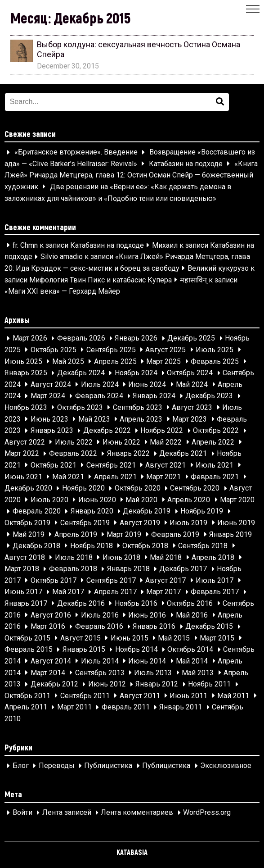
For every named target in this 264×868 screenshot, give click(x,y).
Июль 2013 (153, 673)
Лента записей (67, 813)
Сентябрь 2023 (138, 407)
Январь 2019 (230, 534)
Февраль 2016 (99, 627)
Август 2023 (192, 407)
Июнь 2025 (23, 361)
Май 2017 (68, 592)
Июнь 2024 (147, 384)
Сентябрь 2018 (203, 546)
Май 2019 (29, 534)
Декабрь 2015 (209, 627)
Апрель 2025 (115, 361)
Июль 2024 (100, 384)
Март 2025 (163, 361)
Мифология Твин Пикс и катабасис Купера (101, 280)
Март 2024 (48, 396)
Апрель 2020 (189, 500)
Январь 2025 (26, 373)
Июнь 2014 (147, 661)
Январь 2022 (128, 454)
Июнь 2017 (23, 592)
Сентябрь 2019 (85, 523)
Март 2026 (30, 339)
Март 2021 (163, 477)
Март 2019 (124, 534)
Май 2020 (141, 500)
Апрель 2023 (141, 419)
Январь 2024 (154, 396)
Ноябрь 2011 (209, 684)
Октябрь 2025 (54, 350)
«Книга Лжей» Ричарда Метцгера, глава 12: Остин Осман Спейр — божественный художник (131, 175)
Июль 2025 (215, 350)
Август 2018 (25, 557)
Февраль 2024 (99, 396)
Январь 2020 (92, 511)
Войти (22, 813)
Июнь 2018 (121, 557)
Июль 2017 (215, 580)
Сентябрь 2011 (85, 696)
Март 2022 (22, 454)
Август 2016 (51, 615)
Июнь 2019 (236, 523)
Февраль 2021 (215, 477)
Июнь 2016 (147, 615)
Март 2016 (48, 627)
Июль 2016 (100, 615)
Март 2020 (237, 500)
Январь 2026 (136, 339)
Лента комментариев (137, 813)
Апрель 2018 (213, 557)
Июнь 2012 (107, 684)
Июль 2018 (74, 557)
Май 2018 (166, 557)
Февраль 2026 (81, 339)
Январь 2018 (128, 569)
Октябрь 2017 (54, 580)
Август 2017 (166, 580)
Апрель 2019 (76, 534)
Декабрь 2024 (81, 373)
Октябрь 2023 (80, 407)
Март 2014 (48, 673)
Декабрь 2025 (191, 339)
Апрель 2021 (115, 477)
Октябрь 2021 (54, 465)
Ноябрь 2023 (26, 407)
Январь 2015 (84, 650)
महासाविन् (193, 280)
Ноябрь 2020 (83, 489)
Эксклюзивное (226, 766)
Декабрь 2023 (209, 396)
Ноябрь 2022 (162, 431)
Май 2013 (198, 673)
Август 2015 (81, 638)
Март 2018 (22, 569)
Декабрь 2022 (107, 431)
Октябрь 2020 (138, 489)
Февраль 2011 (126, 707)
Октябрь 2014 (190, 650)
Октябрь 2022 (216, 431)
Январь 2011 (181, 707)
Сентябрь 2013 (100, 673)
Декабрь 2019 (147, 511)
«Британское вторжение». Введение (76, 152)
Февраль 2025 (215, 361)
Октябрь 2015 (27, 638)
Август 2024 (51, 384)
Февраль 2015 (29, 650)
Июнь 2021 (23, 477)
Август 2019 (140, 523)
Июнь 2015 (130, 638)
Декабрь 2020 (28, 489)
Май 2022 (166, 442)
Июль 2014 (100, 661)
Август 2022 (25, 442)
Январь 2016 (154, 627)
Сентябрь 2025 (111, 350)
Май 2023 (94, 419)
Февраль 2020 (37, 511)
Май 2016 (192, 615)
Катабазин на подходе (186, 164)
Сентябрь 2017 (111, 580)
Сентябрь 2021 (111, 465)
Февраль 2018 (73, 569)
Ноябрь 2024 (136, 373)
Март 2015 (217, 638)
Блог (21, 766)
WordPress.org (207, 813)
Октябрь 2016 (190, 603)
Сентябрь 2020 (195, 489)
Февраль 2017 (215, 592)
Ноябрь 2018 (92, 546)
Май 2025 (68, 361)
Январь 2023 (52, 431)
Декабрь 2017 (183, 569)
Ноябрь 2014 (136, 650)
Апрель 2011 (26, 707)
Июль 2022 (74, 442)
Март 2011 (74, 707)
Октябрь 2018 (145, 546)
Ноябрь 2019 (202, 511)
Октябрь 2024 (190, 373)
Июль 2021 (215, 465)
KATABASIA (132, 852)
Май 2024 (192, 384)
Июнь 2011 (188, 696)
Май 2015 (174, 638)
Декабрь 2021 (183, 454)
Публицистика (108, 766)
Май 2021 (68, 477)
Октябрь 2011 (27, 696)
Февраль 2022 (73, 454)
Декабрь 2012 (54, 684)
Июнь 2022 (121, 442)
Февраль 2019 (175, 534)
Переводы (57, 766)
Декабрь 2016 (81, 603)
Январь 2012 (157, 684)
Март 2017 (163, 592)
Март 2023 (190, 419)
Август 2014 (51, 661)
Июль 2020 (49, 500)
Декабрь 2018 (36, 546)
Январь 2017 (26, 603)
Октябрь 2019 (27, 523)
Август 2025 (166, 350)
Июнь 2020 (97, 500)
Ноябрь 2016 (136, 603)
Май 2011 (233, 696)
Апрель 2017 (115, 592)
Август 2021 (166, 465)
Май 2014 (192, 661)
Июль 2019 (188, 523)
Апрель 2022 (213, 442)
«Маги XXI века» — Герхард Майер (62, 292)
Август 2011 (140, 696)
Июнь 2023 (49, 419)
